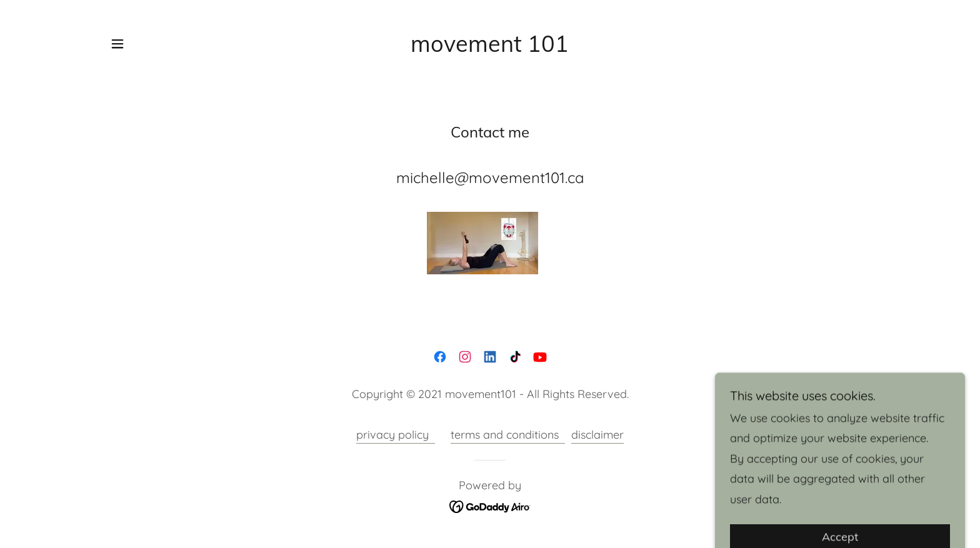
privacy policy (396, 435)
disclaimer (597, 435)
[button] (117, 44)
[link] (490, 48)
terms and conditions (508, 435)
